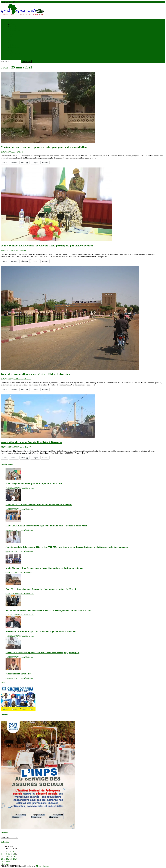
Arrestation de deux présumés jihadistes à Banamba (32, 442)
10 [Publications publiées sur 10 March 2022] (9, 854)
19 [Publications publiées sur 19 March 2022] (14, 856)
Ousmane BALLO (16, 152)
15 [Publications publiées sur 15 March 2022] (4, 856)
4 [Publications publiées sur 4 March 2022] (11, 851)
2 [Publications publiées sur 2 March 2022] (6, 851)
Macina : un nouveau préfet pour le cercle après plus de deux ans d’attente (45, 147)
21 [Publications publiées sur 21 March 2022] (2, 859)
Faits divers (14, 47)
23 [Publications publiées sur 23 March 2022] (7, 859)
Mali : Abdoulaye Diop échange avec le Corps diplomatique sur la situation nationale (44, 568)
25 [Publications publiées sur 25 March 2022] (11, 859)
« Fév (3, 864)
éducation (14, 43)
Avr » (8, 864)
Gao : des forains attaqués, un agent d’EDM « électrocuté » (36, 374)
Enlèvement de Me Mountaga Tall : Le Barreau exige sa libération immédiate (41, 631)
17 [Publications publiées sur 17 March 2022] (9, 856)
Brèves (8, 32)
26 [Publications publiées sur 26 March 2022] (14, 859)
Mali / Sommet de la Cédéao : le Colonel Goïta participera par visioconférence (47, 246)
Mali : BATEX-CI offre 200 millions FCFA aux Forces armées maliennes (39, 505)
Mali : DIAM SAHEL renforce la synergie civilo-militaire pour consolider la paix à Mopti (47, 526)
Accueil (8, 20)
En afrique (14, 28)
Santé (8, 39)
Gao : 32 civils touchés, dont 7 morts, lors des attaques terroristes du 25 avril (41, 589)
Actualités (9, 22)
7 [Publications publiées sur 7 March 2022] (2, 854)
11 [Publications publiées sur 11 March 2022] (11, 854)
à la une (13, 24)
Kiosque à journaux (13, 53)
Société (8, 41)
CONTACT (10, 55)
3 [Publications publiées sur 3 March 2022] (9, 851)
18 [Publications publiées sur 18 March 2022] (11, 856)
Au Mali (13, 26)
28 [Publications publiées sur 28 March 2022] (2, 861)
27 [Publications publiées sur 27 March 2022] (16, 859)
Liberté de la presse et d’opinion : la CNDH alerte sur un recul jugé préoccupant (42, 653)
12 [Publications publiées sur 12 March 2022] (14, 854)
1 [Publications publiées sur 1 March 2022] (4, 851)
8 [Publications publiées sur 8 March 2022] (4, 854)
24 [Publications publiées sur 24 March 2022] (9, 859)
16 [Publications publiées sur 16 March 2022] (7, 856)
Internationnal (15, 30)
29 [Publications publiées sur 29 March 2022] (4, 861)
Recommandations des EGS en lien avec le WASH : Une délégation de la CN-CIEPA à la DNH (49, 610)
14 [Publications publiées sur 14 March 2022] (2, 856)
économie (9, 35)
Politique (9, 37)
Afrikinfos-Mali (28, 488)
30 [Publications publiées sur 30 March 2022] (7, 861)
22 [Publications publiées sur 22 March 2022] (4, 859)
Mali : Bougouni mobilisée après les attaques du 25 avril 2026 (34, 483)
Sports (8, 49)
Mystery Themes (42, 866)
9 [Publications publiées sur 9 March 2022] (6, 854)
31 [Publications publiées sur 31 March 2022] (9, 861)
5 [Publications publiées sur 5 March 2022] (13, 851)
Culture (13, 45)
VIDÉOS (9, 51)
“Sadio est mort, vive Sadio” (19, 674)
